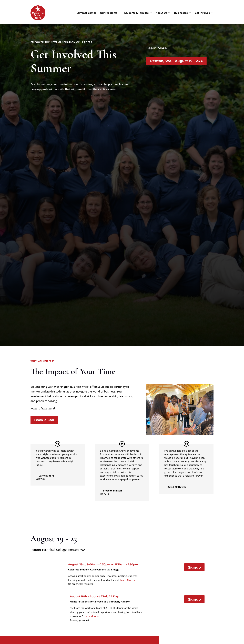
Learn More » (127, 580)
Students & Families (136, 13)
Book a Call (44, 420)
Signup (194, 567)
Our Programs (109, 13)
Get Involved (202, 13)
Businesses (181, 13)
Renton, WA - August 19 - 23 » (176, 61)
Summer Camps (86, 13)
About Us (161, 13)
